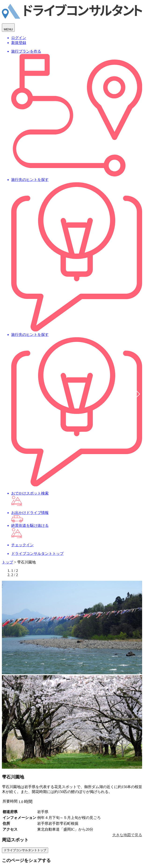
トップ (7, 562)
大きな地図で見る (127, 835)
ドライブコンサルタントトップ (25, 850)
